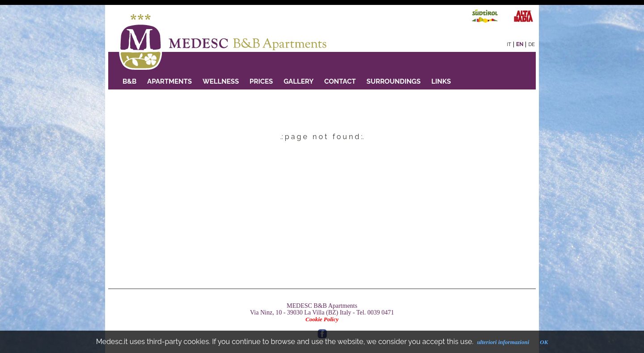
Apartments (169, 81)
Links (441, 81)
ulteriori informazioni (503, 342)
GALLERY (299, 81)
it (509, 45)
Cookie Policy (322, 319)
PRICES (261, 81)
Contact (340, 81)
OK (544, 342)
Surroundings (394, 81)
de (532, 45)
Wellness (221, 81)
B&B (129, 81)
